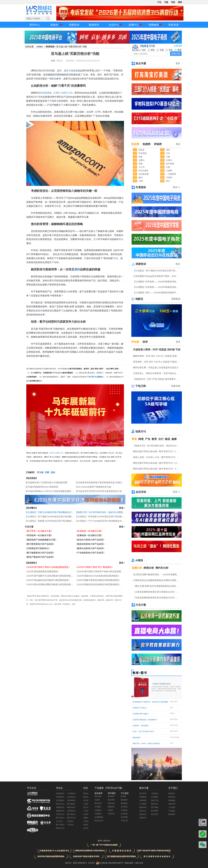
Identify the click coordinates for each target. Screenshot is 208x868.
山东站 (86, 814)
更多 (178, 63)
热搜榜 (146, 144)
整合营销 (98, 803)
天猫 (168, 167)
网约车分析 (162, 568)
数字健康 (155, 807)
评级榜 (158, 144)
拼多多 (142, 150)
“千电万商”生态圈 (93, 377)
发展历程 (172, 797)
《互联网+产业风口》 (140, 708)
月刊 (151, 46)
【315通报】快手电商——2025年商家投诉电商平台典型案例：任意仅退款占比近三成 (157, 282)
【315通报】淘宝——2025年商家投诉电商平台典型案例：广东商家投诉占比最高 (157, 293)
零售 (134, 439)
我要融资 (154, 25)
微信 (141, 177)
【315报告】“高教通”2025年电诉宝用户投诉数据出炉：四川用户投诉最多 (60, 521)
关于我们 (173, 788)
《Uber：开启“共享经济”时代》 (143, 732)
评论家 (135, 342)
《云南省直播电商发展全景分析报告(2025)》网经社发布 (157, 592)
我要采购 (176, 386)
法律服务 (124, 810)
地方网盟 (124, 817)
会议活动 (141, 492)
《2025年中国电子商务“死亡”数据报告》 (94, 567)
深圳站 (86, 825)
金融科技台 (60, 811)
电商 (144, 46)
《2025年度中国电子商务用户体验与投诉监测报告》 (100, 571)
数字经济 (155, 814)
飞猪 (168, 157)
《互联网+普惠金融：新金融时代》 (145, 720)
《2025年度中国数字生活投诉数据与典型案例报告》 (50, 576)
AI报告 (139, 560)
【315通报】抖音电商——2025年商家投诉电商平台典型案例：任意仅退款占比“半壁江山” (157, 287)
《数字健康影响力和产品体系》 (40, 553)
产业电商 (143, 804)
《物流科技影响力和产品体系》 (90, 544)
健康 (174, 439)
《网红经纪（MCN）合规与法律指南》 (146, 744)
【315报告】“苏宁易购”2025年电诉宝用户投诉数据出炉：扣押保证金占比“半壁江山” (65, 517)
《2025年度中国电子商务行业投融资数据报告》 (48, 567)
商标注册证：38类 (132, 863)
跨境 (141, 439)
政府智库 (111, 796)
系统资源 (173, 25)
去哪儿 (142, 160)
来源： (54, 61)
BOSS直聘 (143, 171)
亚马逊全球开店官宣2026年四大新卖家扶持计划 (99, 491)
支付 (96, 239)
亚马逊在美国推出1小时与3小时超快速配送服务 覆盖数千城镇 (55, 491)
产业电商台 (71, 793)
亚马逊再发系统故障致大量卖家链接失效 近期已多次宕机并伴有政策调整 (111, 482)
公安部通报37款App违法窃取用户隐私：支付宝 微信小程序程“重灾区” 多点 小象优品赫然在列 (157, 276)
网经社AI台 (60, 828)
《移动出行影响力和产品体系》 (90, 540)
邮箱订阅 (176, 54)
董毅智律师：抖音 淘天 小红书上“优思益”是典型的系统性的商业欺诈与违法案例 (157, 356)
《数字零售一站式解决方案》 (39, 531)
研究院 (110, 810)
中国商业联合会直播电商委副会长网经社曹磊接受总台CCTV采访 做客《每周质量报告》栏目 (157, 580)
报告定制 (111, 803)
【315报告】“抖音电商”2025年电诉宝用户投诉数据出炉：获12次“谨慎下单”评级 (113, 517)
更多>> (176, 187)
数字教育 (155, 811)
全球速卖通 (144, 174)
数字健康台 (71, 804)
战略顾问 (111, 807)
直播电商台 (60, 807)
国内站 (86, 797)
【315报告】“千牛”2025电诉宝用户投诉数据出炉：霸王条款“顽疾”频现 (109, 521)
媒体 (40, 311)
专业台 (59, 788)
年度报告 (141, 187)
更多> (122, 508)
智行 (168, 181)
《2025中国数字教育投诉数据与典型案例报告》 (98, 580)
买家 (47, 472)
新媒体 (54, 25)
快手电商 (170, 164)
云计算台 (59, 821)
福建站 (86, 818)
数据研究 (94, 25)
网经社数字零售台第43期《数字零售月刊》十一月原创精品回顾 (157, 469)
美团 (141, 164)
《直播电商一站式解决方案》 (89, 535)
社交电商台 (71, 797)
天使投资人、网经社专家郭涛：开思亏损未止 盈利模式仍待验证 (157, 373)
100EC (40, 47)
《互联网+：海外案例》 (140, 726)
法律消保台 (71, 811)
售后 (119, 292)
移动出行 (143, 811)
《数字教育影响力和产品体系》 (40, 544)
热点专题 (141, 63)
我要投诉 (74, 25)
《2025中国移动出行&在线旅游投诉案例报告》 (98, 576)
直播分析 (137, 568)
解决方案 (144, 788)
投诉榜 (135, 144)
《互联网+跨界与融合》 (140, 714)
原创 (53, 472)
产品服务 (172, 811)
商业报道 (98, 796)
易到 (77, 269)
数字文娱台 (60, 825)
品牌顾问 (98, 810)
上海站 (86, 804)
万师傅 (169, 177)
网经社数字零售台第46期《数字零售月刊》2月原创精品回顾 (157, 451)
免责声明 (172, 804)
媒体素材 (172, 814)
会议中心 (114, 25)
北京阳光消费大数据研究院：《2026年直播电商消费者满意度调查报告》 (157, 574)
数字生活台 (71, 818)
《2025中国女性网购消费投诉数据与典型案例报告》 (50, 584)
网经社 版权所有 (104, 841)
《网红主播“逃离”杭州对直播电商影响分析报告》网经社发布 (157, 586)
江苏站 (86, 821)
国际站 (86, 793)
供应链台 (70, 821)
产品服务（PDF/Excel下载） (109, 788)
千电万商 (141, 386)
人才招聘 (172, 807)
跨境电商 (50, 47)
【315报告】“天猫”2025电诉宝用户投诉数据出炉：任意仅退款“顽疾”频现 (60, 512)
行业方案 (29, 527)
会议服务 (124, 814)
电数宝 (139, 299)
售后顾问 (124, 807)
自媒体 (97, 800)
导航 (173, 2)
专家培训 (111, 814)
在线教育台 (60, 797)
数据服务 (124, 800)
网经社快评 (99, 821)
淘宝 (168, 150)
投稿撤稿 (172, 800)
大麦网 (169, 171)
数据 (54, 79)
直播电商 (143, 797)
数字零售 (143, 793)
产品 (159, 2)
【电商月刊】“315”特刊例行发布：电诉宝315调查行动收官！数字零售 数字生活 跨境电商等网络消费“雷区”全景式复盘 (157, 446)
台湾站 (86, 828)
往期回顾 (178, 46)
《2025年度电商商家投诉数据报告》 (42, 571)
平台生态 (32, 788)
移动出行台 (60, 804)
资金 (121, 239)
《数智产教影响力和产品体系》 (40, 557)
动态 (142, 50)
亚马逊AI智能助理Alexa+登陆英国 (42, 487)
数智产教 (155, 800)
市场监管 (155, 793)
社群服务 (98, 814)
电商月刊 (141, 432)
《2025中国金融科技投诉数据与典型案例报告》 (48, 580)
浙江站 (86, 807)
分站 (86, 788)
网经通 (123, 796)
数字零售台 (71, 814)
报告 (151, 50)
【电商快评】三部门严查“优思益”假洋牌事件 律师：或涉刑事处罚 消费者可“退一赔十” (157, 379)
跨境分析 (149, 568)
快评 (145, 342)
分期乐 (169, 160)
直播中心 (134, 25)
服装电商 (143, 807)
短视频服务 (99, 817)
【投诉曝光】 (31, 508)
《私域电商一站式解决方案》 (89, 531)
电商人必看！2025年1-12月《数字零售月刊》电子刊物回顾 (157, 457)
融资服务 (124, 803)
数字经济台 (60, 818)
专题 (166, 2)
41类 (141, 863)
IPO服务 (98, 807)
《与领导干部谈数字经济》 (166, 687)
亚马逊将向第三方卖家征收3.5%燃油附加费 (46, 482)
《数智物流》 (136, 738)
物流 (167, 439)
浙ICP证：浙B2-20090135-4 (76, 863)
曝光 (56, 101)
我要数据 (176, 299)
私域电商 (155, 797)
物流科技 (143, 814)
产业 (148, 439)
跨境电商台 (60, 793)
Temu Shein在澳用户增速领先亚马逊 (93, 487)
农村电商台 (71, 800)
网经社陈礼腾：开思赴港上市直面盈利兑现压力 (156, 367)
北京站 (86, 800)
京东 (168, 153)
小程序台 (70, 825)
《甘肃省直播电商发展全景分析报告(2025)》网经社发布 (157, 598)
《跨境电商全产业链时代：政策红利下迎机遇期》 (150, 702)
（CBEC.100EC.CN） (63, 93)
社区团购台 (60, 800)
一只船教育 (171, 174)
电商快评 (143, 818)
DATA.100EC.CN (57, 453)
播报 (180, 2)
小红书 (142, 167)
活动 (116, 258)
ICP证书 (91, 863)
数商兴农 (155, 804)
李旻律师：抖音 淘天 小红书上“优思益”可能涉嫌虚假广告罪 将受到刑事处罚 (157, 362)
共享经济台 (60, 814)
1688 (141, 181)
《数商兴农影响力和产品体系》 (90, 548)
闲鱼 (141, 157)
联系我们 (172, 793)
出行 (161, 439)
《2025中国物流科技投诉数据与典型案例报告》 (98, 584)
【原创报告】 (31, 563)
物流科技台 (71, 807)
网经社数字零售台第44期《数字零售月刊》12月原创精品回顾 (157, 463)
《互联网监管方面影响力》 (38, 548)
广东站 (86, 811)
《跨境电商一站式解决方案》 (39, 535)
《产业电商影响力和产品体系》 (90, 553)
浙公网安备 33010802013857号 (111, 863)
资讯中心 (35, 25)
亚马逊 (70, 71)
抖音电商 (143, 153)
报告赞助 (111, 800)
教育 (154, 439)
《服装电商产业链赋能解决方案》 (41, 540)
